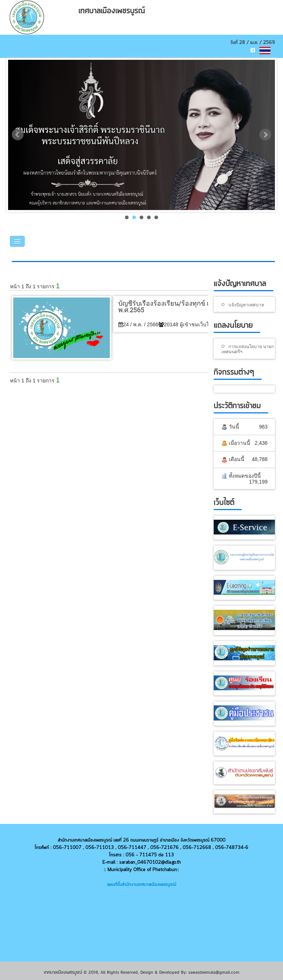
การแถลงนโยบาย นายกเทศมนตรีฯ (248, 349)
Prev (18, 135)
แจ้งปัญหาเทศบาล (246, 305)
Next (265, 135)
